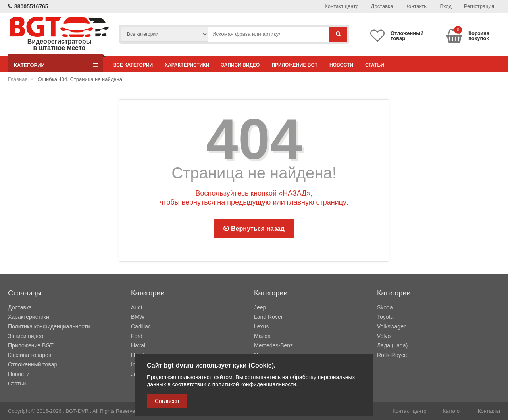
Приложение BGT (294, 65)
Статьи (375, 65)
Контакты (416, 6)
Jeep (260, 307)
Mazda (262, 336)
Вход (446, 6)
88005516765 (28, 6)
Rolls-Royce (392, 355)
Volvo (384, 336)
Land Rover (268, 317)
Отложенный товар (33, 364)
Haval (138, 345)
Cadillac (141, 326)
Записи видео (240, 65)
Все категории (133, 65)
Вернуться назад (254, 229)
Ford (137, 336)
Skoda (385, 307)
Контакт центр (342, 6)
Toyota (385, 317)
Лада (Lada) (392, 345)
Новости (341, 65)
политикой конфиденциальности (254, 384)
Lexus (261, 326)
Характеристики (187, 65)
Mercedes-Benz (273, 345)
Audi (137, 307)
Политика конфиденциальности (49, 326)
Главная (18, 79)
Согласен (167, 401)
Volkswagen (392, 326)
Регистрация (479, 6)
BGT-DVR (77, 411)
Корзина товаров (30, 355)
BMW (138, 317)
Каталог (452, 411)
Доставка (382, 6)
